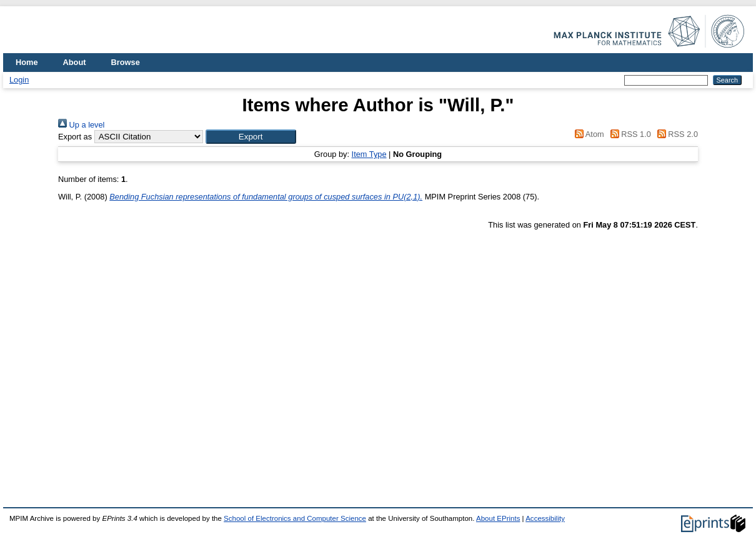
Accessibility (545, 518)
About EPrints (498, 518)
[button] (251, 137)
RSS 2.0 (675, 134)
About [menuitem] (75, 62)
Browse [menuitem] (126, 62)
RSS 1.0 (629, 134)
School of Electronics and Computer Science (295, 518)
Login (19, 80)
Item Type (369, 154)
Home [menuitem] (27, 62)
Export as (75, 137)
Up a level (81, 125)
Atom (588, 134)
